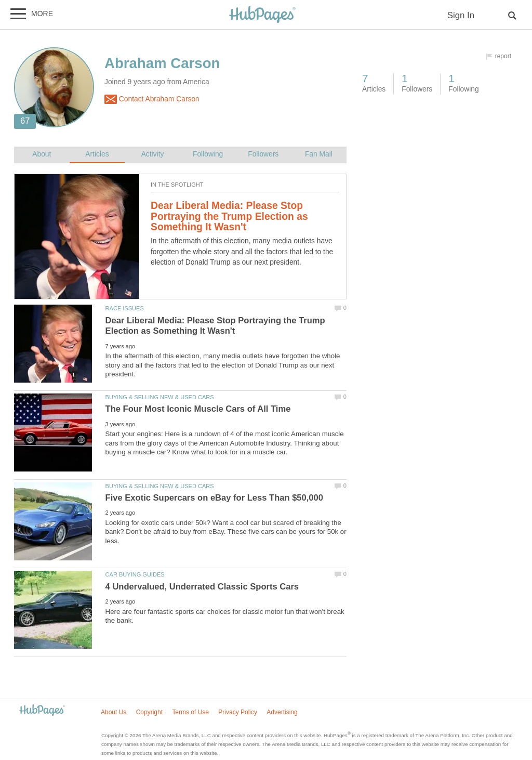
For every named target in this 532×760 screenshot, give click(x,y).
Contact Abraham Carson (152, 99)
